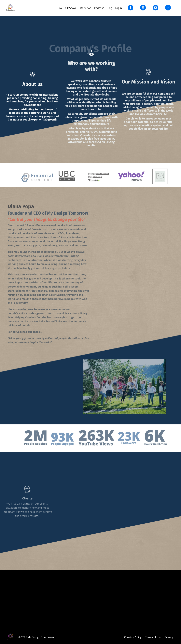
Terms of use (153, 637)
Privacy (169, 637)
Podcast (99, 8)
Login (118, 8)
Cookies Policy (133, 637)
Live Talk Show (67, 8)
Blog (109, 8)
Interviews (85, 8)
